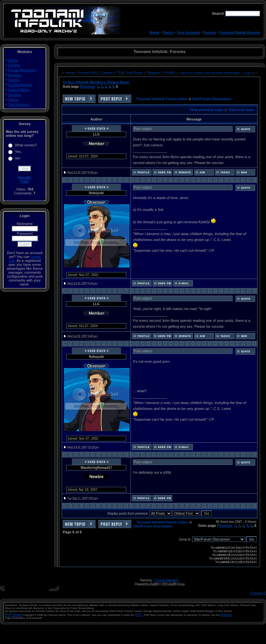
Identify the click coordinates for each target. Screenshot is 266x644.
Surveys (14, 95)
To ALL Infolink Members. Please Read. (96, 82)
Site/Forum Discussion (212, 99)
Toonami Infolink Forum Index (162, 99)
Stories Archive (20, 85)
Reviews (15, 75)
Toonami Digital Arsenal (240, 32)
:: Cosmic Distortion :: (166, 580)
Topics (168, 32)
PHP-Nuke (13, 615)
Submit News (19, 90)
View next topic (241, 110)
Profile (170, 73)
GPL (139, 615)
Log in (249, 73)
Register (154, 73)
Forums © (258, 593)
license (226, 615)
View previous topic (206, 110)
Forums (210, 32)
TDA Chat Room (130, 73)
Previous (87, 86)
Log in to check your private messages (210, 73)
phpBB (154, 584)
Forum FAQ (89, 73)
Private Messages (22, 70)
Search (14, 80)
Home (154, 32)
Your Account (188, 32)
